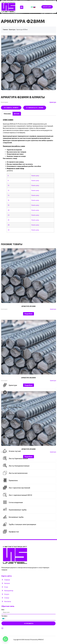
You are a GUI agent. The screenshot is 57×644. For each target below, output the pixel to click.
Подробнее (28, 314)
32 (9, 230)
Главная (5, 29)
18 (8, 205)
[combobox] (4, 619)
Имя (3, 610)
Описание (7, 114)
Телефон (4, 616)
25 (9, 220)
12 (8, 190)
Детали (16, 114)
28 (9, 225)
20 (9, 210)
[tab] (7, 114)
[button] (22, 7)
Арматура (12, 29)
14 (9, 195)
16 (8, 200)
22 (9, 215)
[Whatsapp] (5, 639)
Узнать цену (35, 176)
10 (8, 185)
